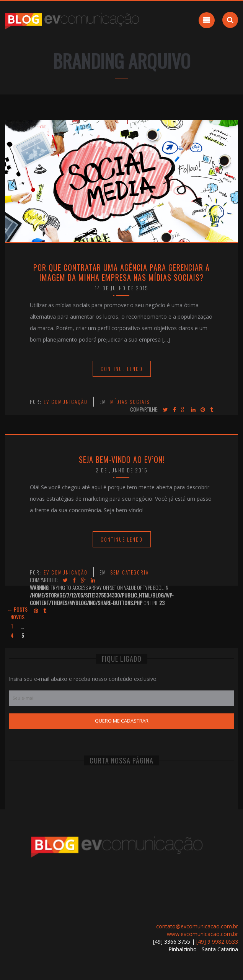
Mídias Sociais (130, 402)
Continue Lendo (122, 369)
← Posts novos (17, 613)
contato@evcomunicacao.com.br (197, 926)
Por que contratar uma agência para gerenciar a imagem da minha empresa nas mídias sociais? (121, 272)
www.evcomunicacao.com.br (202, 934)
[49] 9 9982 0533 (217, 942)
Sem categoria (130, 572)
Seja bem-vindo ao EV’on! (122, 459)
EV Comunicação (66, 402)
